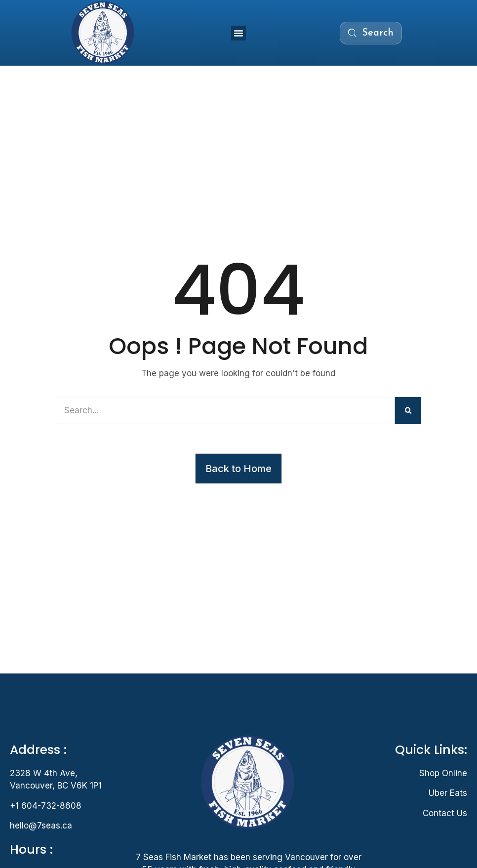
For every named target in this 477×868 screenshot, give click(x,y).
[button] (238, 33)
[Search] (408, 411)
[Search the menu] (371, 33)
